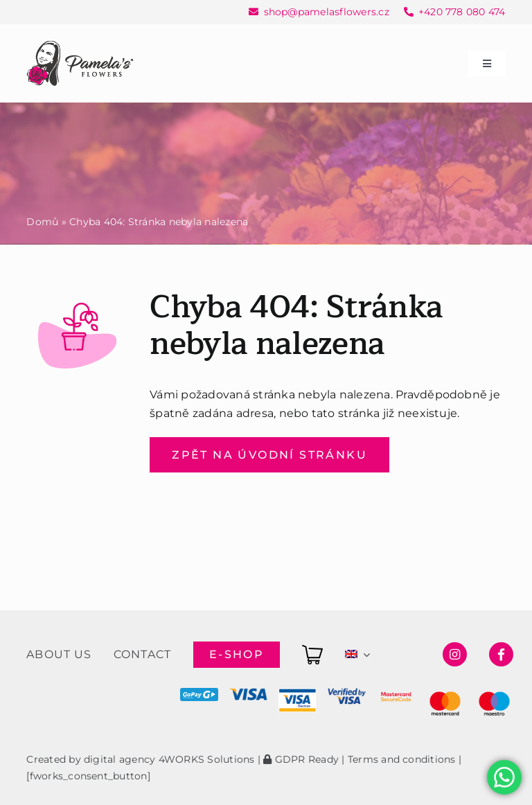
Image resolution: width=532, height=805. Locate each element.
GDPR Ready (301, 759)
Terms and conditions (402, 759)
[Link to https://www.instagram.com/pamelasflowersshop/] (455, 654)
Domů (42, 222)
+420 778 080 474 (462, 12)
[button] (28, 777)
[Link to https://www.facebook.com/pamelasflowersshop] (501, 654)
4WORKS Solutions (207, 759)
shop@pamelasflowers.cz (327, 12)
